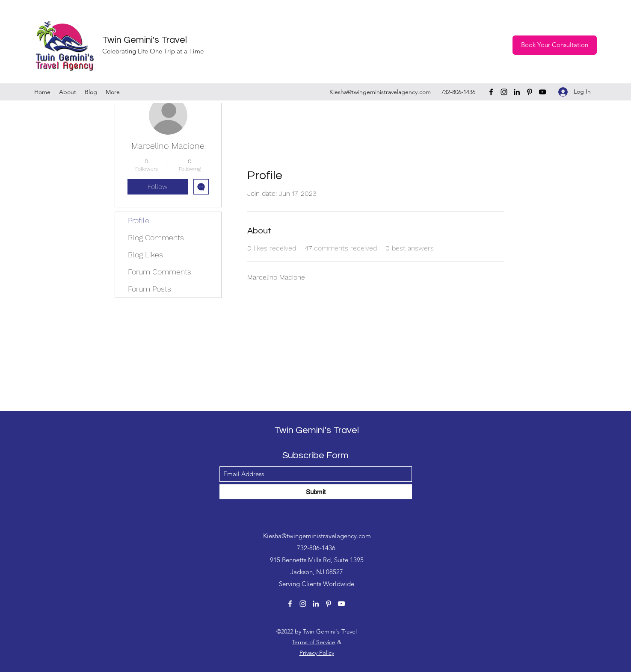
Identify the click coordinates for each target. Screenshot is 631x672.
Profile (139, 220)
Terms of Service (314, 642)
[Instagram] (504, 92)
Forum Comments (160, 272)
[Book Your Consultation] (555, 45)
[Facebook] (491, 92)
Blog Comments (156, 237)
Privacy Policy (317, 653)
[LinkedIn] (517, 92)
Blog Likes (145, 255)
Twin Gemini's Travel (145, 40)
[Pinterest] (530, 92)
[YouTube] (542, 92)
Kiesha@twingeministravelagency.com (380, 92)
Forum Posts (150, 289)
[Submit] (316, 492)
